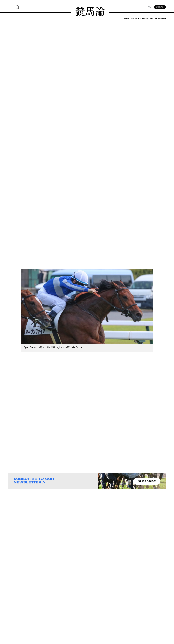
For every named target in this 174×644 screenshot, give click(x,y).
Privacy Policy (94, 627)
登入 (150, 8)
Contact (91, 620)
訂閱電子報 (160, 8)
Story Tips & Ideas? (121, 620)
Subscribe (92, 623)
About (90, 616)
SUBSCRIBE (147, 481)
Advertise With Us (120, 616)
